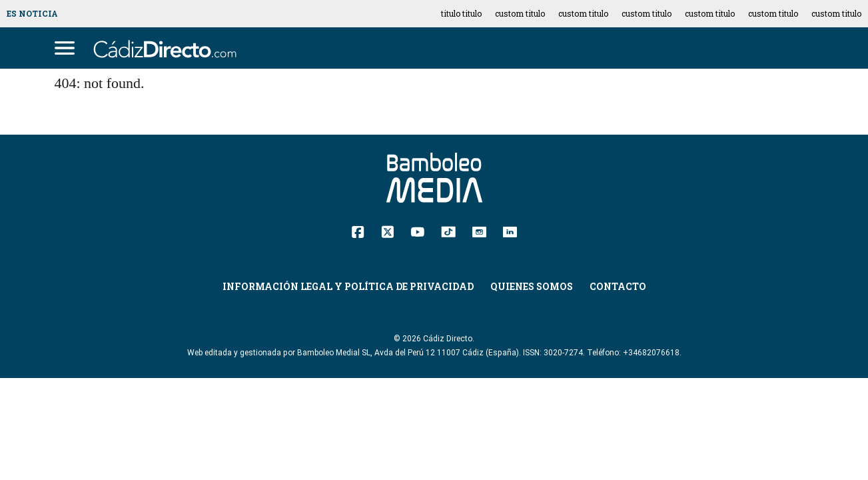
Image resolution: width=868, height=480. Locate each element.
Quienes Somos (532, 286)
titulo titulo (461, 13)
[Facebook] (358, 231)
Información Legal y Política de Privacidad (348, 286)
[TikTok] (448, 231)
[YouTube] (417, 231)
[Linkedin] (510, 231)
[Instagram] (479, 231)
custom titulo (520, 13)
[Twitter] (387, 231)
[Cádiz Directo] (169, 48)
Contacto (618, 286)
